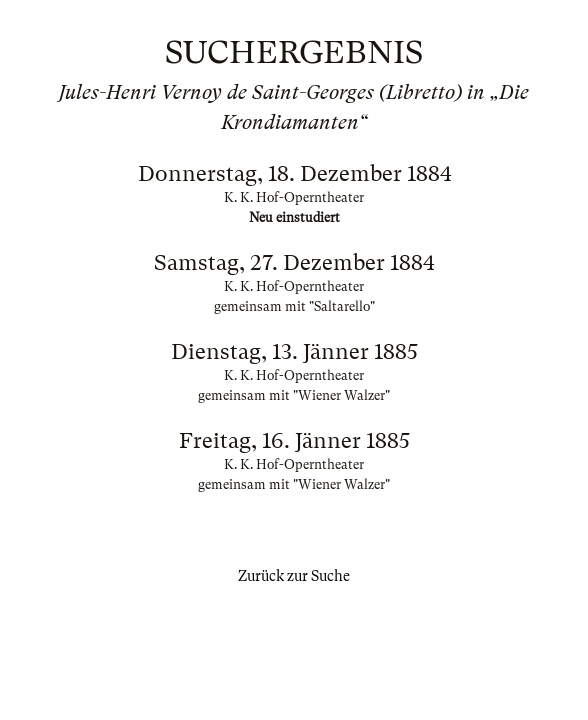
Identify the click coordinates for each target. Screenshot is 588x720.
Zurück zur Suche (294, 576)
